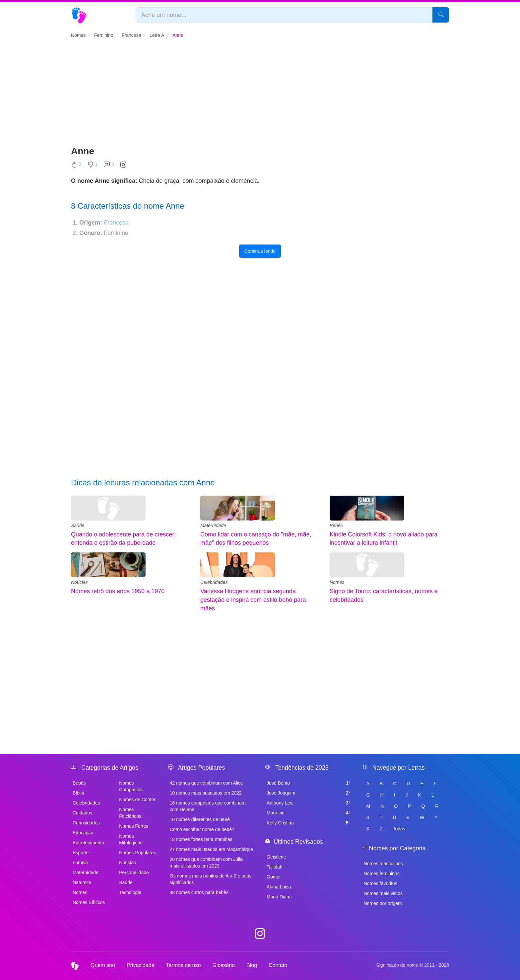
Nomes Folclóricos (130, 813)
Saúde (78, 525)
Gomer (274, 877)
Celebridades (214, 582)
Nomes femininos (382, 874)
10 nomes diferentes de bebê (200, 819)
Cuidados (82, 813)
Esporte (81, 853)
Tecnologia (130, 892)
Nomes (337, 582)
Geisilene (276, 857)
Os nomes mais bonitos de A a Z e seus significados (211, 879)
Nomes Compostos (131, 786)
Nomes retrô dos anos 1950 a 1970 (118, 591)
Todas (399, 829)
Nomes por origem (383, 903)
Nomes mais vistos (383, 893)
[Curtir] (76, 166)
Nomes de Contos (138, 800)
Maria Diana (279, 897)
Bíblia (78, 793)
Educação (83, 833)
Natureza (82, 882)
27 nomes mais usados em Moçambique (211, 849)
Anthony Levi (309, 803)
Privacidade (141, 965)
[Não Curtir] (93, 166)
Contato (278, 965)
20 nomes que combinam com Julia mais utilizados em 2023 (206, 863)
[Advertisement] (260, 95)
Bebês (336, 525)
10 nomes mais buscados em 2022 (206, 793)
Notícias (79, 582)
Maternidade (213, 525)
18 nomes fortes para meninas (201, 839)
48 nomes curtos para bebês (199, 892)
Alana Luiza (279, 887)
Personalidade (134, 873)
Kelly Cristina (309, 823)
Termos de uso (183, 965)
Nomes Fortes (134, 826)
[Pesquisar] (441, 15)
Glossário (224, 965)
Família (80, 863)
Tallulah (274, 867)
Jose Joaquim (309, 793)
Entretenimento (88, 843)
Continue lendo (260, 251)
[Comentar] (109, 166)
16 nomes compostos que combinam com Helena (208, 806)
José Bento (309, 783)
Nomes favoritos (381, 883)
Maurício (309, 813)
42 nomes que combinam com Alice (206, 783)
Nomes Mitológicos (131, 839)
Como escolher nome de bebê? (202, 829)
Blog (252, 965)
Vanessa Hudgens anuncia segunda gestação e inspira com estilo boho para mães (253, 600)
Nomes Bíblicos (89, 902)
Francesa (116, 223)
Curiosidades (86, 823)
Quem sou (103, 965)
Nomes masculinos (383, 864)
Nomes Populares (137, 853)
